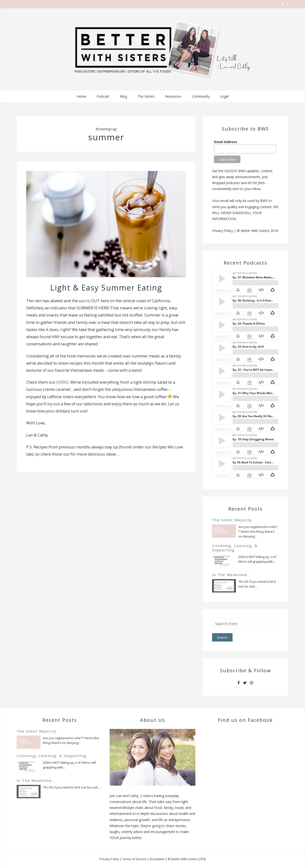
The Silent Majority (232, 520)
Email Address (226, 142)
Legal (224, 96)
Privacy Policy (223, 231)
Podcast (103, 96)
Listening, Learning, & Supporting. (235, 548)
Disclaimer (157, 859)
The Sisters (146, 96)
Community (201, 96)
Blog (123, 96)
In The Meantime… (231, 575)
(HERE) (62, 382)
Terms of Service (134, 859)
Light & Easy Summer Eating (106, 288)
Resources (173, 96)
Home (81, 96)
